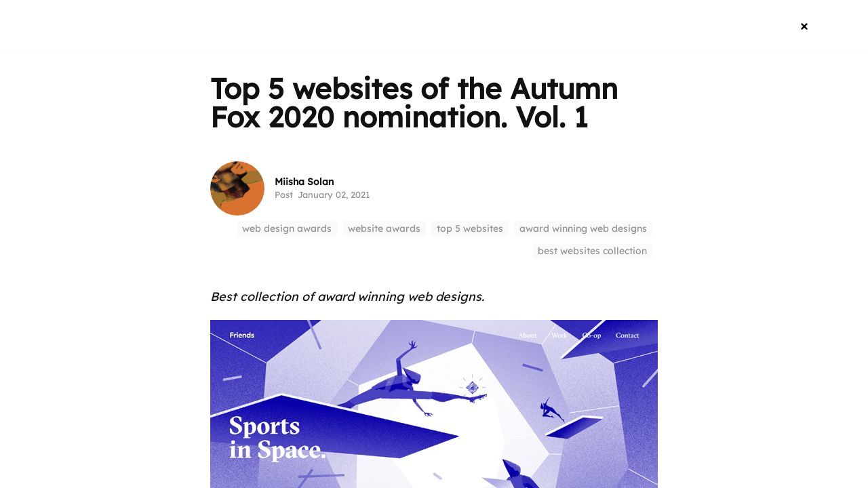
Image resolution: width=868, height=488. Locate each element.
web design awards (287, 228)
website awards (384, 228)
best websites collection (592, 251)
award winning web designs (583, 228)
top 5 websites (470, 228)
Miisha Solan (304, 182)
